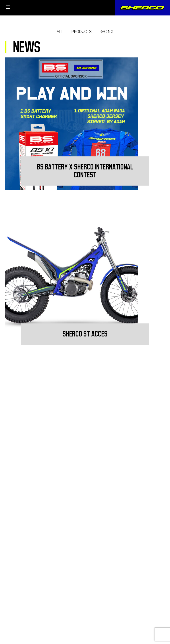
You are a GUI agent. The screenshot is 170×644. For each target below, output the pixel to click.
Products (81, 31)
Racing (106, 31)
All (60, 31)
